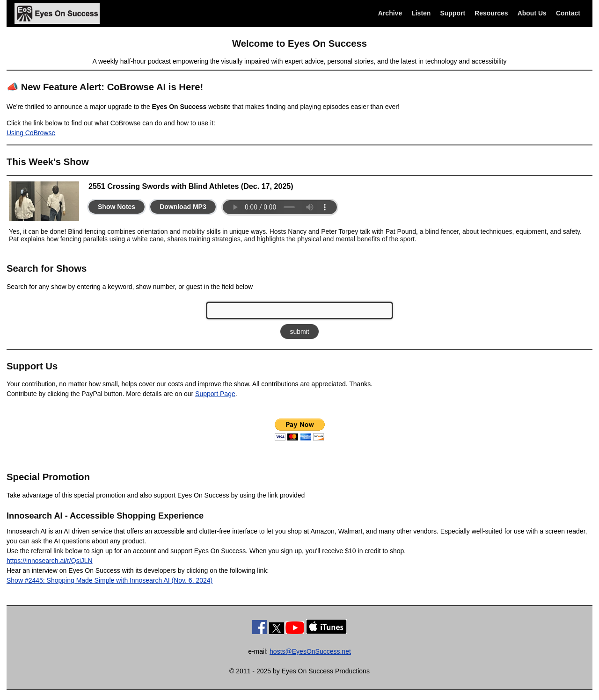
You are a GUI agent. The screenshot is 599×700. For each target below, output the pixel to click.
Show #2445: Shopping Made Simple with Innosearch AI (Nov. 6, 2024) (110, 580)
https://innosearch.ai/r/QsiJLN (50, 561)
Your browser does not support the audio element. (280, 207)
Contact (568, 13)
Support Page (215, 394)
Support (453, 13)
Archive (390, 13)
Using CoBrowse (31, 133)
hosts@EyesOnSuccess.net (310, 651)
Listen (421, 13)
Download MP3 (183, 207)
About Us (532, 13)
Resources (491, 13)
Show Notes (117, 207)
